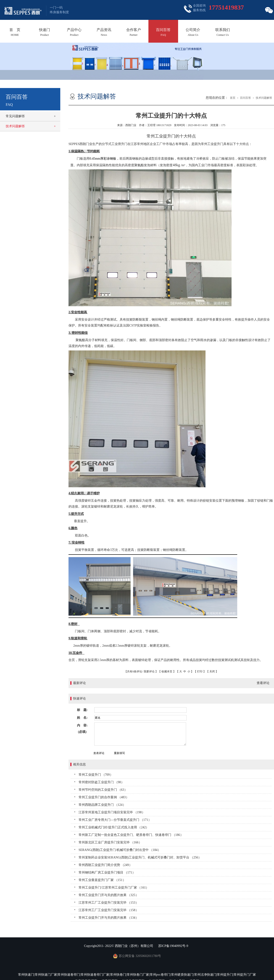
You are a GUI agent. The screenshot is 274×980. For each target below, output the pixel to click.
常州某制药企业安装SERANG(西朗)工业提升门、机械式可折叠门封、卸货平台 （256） (140, 857)
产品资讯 (104, 32)
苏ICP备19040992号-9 (173, 946)
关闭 (212, 671)
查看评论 (263, 683)
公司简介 (193, 32)
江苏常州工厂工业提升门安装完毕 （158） (109, 910)
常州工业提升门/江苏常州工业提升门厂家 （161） (114, 888)
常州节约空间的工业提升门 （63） (103, 790)
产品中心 (74, 32)
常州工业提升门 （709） (96, 775)
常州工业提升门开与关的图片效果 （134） (109, 918)
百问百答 (163, 32)
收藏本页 (167, 671)
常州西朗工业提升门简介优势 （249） (105, 865)
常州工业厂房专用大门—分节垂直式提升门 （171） (115, 820)
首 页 (15, 32)
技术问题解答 (15, 126)
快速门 (45, 32)
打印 (200, 671)
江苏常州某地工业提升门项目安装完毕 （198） (112, 812)
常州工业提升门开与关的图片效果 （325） (109, 895)
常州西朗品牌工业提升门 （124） (102, 805)
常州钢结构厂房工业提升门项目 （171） (107, 872)
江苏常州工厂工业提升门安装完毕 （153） (109, 903)
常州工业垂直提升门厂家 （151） (102, 880)
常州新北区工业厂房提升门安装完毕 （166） (110, 842)
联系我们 (223, 32)
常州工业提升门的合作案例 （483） (104, 797)
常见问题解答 (15, 116)
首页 (233, 98)
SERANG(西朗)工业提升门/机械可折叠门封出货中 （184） (120, 850)
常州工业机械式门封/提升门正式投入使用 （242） (114, 827)
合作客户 (134, 32)
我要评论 (149, 671)
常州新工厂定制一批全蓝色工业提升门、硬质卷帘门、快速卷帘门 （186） (131, 835)
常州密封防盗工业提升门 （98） (101, 782)
